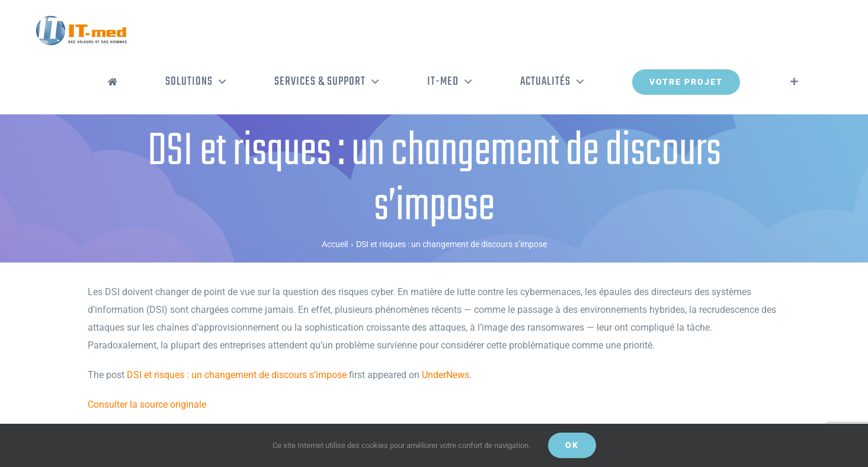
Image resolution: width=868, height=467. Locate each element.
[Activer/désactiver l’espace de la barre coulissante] (794, 82)
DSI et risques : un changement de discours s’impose (237, 375)
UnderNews (446, 375)
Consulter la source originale (147, 404)
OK (572, 445)
